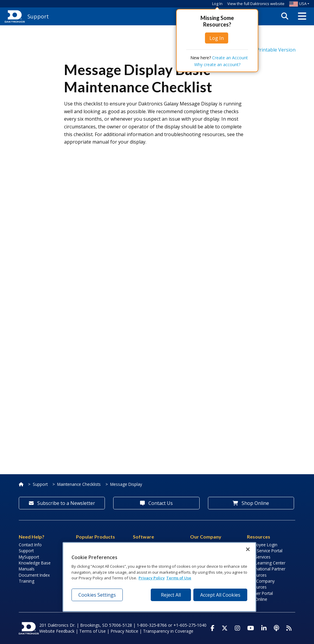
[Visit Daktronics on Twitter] (225, 628)
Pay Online (257, 599)
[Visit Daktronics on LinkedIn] (264, 628)
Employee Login (262, 545)
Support (40, 484)
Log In (217, 4)
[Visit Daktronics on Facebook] (213, 628)
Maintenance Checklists (79, 484)
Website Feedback (57, 631)
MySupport (29, 557)
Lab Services (259, 557)
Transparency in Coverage (168, 631)
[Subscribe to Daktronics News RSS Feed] (289, 628)
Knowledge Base (35, 563)
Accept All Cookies (220, 595)
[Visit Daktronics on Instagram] (237, 628)
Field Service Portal (265, 551)
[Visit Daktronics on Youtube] (251, 628)
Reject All (171, 595)
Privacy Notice (124, 631)
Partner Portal (260, 593)
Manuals (27, 569)
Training (27, 581)
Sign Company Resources (261, 584)
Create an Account (230, 58)
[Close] (248, 549)
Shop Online (251, 503)
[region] (159, 577)
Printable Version (265, 50)
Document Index (34, 575)
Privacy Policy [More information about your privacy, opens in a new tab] (152, 578)
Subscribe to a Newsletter (62, 503)
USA (298, 4)
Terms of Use (93, 631)
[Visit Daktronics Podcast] (276, 628)
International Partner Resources (266, 572)
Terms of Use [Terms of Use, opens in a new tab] (179, 578)
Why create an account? (217, 64)
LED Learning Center (266, 563)
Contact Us (156, 503)
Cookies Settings (97, 595)
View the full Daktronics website (256, 4)
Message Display (126, 484)
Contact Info (30, 545)
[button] (302, 16)
